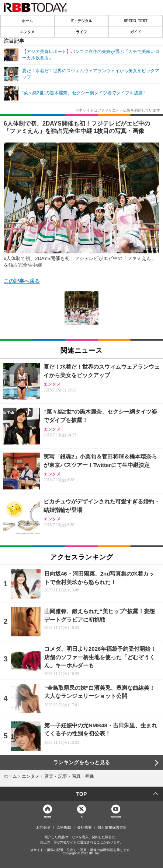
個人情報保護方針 (112, 827)
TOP (82, 794)
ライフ (81, 32)
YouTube (116, 816)
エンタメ (27, 32)
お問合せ (44, 827)
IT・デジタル (82, 21)
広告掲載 (64, 827)
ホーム (27, 21)
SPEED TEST (135, 21)
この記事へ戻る (22, 281)
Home (48, 816)
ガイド (136, 32)
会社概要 (84, 827)
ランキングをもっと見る (81, 762)
